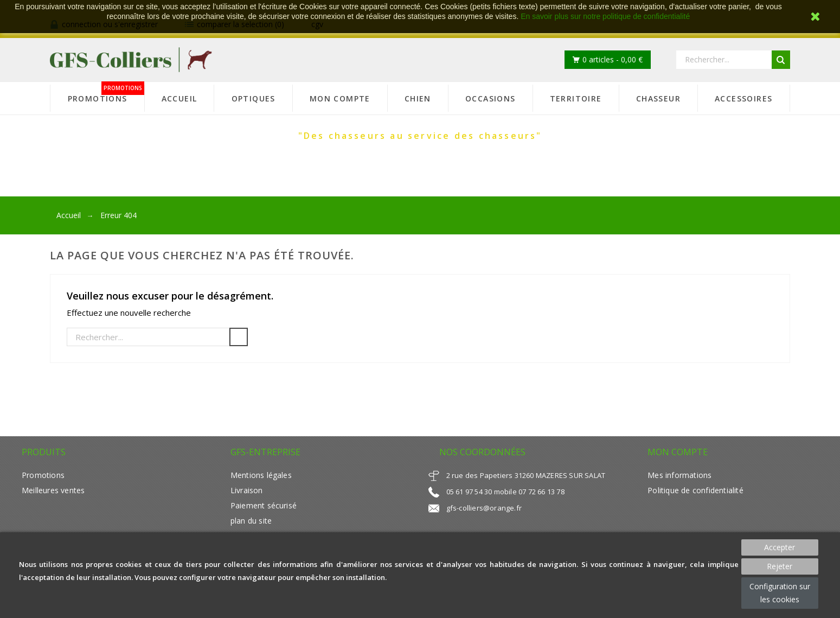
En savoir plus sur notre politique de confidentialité (605, 16)
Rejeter (780, 566)
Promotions (43, 475)
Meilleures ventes (53, 490)
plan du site (251, 521)
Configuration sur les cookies (780, 593)
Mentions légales (261, 475)
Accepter (780, 547)
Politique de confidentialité (695, 490)
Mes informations (679, 475)
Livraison (247, 490)
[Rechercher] (148, 337)
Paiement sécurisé (264, 505)
